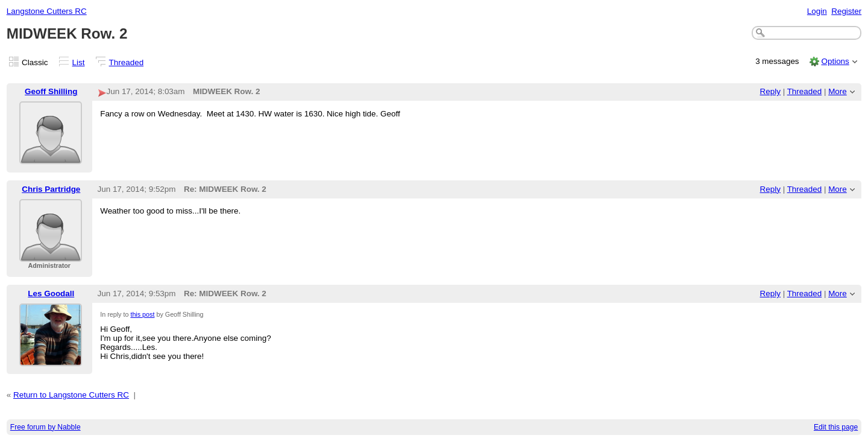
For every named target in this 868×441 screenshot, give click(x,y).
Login (817, 11)
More (838, 91)
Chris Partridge (51, 189)
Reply (770, 91)
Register (846, 11)
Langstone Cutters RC (47, 11)
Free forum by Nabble (46, 427)
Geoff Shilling (51, 91)
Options (835, 61)
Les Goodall (51, 293)
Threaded (127, 62)
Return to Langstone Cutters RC (71, 395)
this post (142, 314)
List (79, 62)
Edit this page (836, 427)
